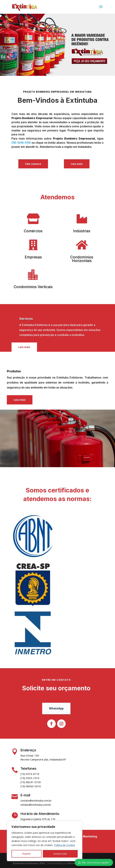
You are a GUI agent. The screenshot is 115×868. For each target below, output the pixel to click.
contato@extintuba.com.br (36, 800)
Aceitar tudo (60, 854)
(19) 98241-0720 (31, 782)
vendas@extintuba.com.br (36, 805)
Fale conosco (33, 164)
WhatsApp (56, 708)
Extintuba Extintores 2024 (29, 863)
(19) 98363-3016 (31, 786)
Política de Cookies (65, 845)
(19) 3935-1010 (30, 778)
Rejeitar (26, 854)
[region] (45, 841)
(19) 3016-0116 (21, 143)
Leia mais (77, 164)
